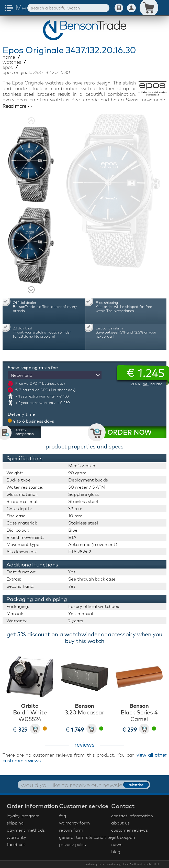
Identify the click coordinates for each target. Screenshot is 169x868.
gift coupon (123, 837)
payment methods (26, 830)
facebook (16, 844)
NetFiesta (137, 864)
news (117, 844)
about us (120, 823)
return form (71, 830)
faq (63, 816)
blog (116, 851)
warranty (16, 837)
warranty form (74, 823)
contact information (132, 816)
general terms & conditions (85, 837)
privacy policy (73, 844)
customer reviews (129, 830)
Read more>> (17, 106)
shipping (15, 823)
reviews (84, 745)
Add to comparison (25, 432)
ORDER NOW (129, 432)
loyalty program (23, 816)
